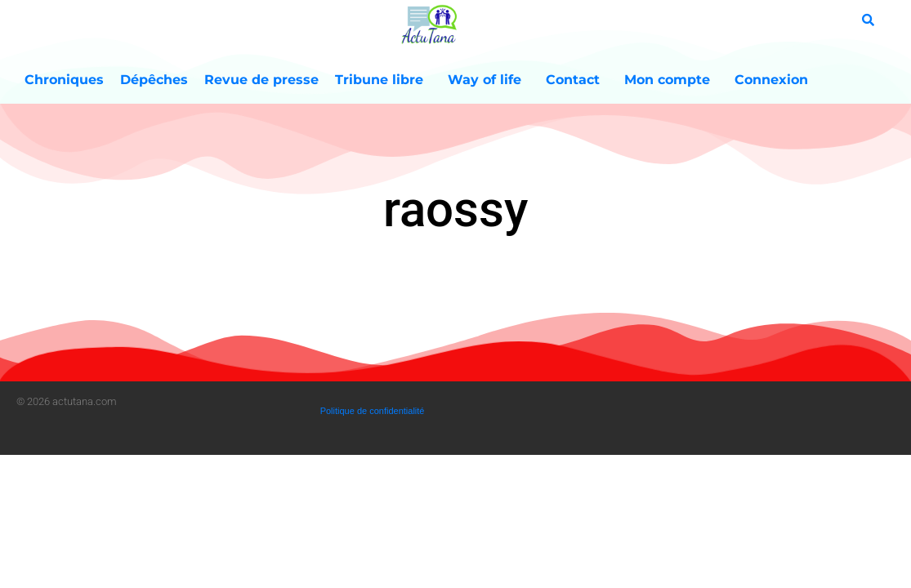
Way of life (489, 80)
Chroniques (64, 80)
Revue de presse (261, 80)
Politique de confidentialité (373, 411)
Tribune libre (383, 80)
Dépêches (154, 80)
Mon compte (671, 80)
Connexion (771, 80)
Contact (577, 80)
